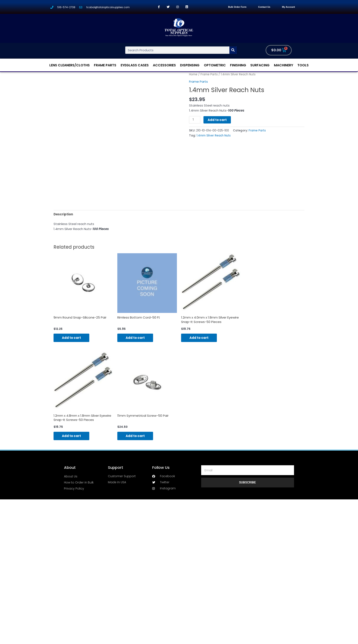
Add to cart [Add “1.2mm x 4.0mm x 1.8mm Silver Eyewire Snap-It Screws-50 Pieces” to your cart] (199, 338)
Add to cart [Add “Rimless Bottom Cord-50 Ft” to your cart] (135, 338)
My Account (289, 7)
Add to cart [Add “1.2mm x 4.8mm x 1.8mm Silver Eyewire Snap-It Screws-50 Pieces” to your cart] (71, 436)
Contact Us (264, 7)
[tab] (63, 214)
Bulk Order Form (237, 7)
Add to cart (217, 120)
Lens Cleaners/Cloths (70, 65)
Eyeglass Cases (135, 65)
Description (63, 214)
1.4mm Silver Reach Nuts (214, 136)
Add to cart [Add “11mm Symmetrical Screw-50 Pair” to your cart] (135, 436)
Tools (303, 65)
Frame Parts (105, 65)
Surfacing (260, 65)
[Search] (233, 50)
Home (193, 74)
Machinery (284, 65)
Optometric (215, 65)
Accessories (164, 65)
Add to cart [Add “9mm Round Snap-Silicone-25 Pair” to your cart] (71, 338)
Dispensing (190, 65)
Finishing (238, 65)
